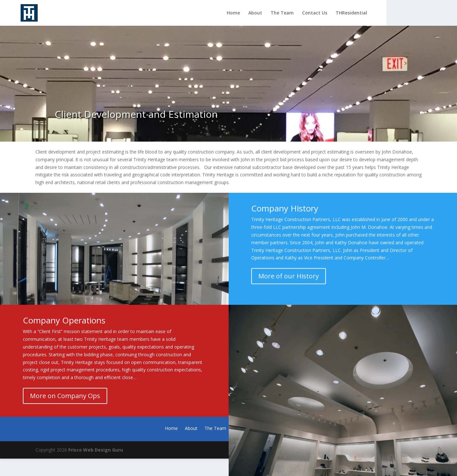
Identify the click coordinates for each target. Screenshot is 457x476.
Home (233, 13)
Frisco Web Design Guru (96, 450)
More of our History (289, 276)
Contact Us (315, 13)
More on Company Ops (65, 396)
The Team (282, 13)
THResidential (351, 13)
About (255, 13)
